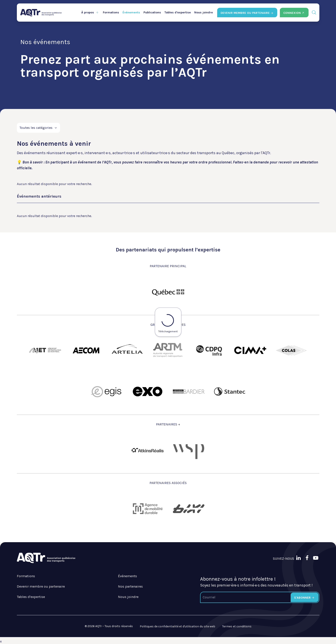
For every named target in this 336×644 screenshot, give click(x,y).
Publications (152, 12)
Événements (131, 12)
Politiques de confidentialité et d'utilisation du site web (178, 626)
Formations (111, 12)
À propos (88, 12)
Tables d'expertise (178, 12)
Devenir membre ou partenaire (41, 586)
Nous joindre (204, 12)
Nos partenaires (130, 586)
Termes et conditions (237, 626)
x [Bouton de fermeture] (1, 641)
